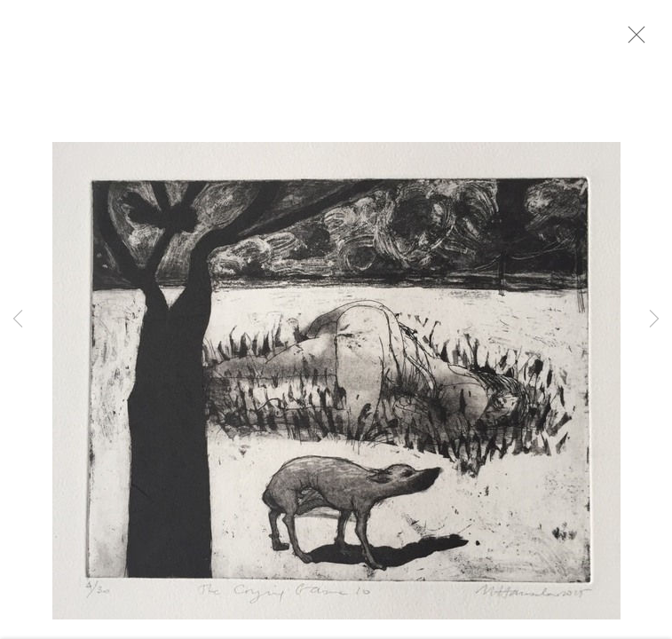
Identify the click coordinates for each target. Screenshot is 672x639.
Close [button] (653, 40)
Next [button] (654, 319)
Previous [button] (18, 319)
